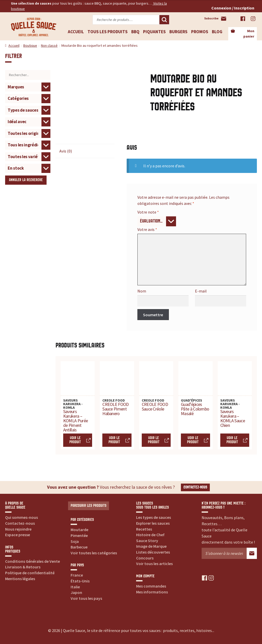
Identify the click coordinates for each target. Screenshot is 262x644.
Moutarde (79, 530)
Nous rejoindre (18, 529)
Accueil (76, 32)
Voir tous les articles (154, 564)
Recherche (164, 20)
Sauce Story (147, 541)
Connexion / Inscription (233, 8)
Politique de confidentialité (30, 573)
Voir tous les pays (86, 598)
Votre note (148, 212)
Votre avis (147, 229)
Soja (75, 541)
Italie (75, 587)
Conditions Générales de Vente (32, 561)
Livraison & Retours (23, 567)
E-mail (201, 291)
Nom (142, 291)
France (77, 575)
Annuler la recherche (26, 180)
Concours (145, 558)
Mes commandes (151, 586)
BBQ (135, 32)
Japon (76, 592)
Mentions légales (20, 579)
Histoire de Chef (150, 535)
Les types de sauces (154, 517)
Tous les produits (108, 32)
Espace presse (18, 535)
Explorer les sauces (153, 523)
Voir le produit (75, 440)
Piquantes (154, 32)
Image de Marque (151, 546)
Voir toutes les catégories (94, 553)
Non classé (49, 45)
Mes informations (152, 592)
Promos (200, 32)
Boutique (30, 45)
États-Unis (80, 581)
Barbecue (79, 547)
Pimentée (79, 535)
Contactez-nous (195, 487)
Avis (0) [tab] (66, 151)
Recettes (144, 529)
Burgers (178, 32)
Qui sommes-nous (21, 517)
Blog (217, 32)
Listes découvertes (153, 552)
